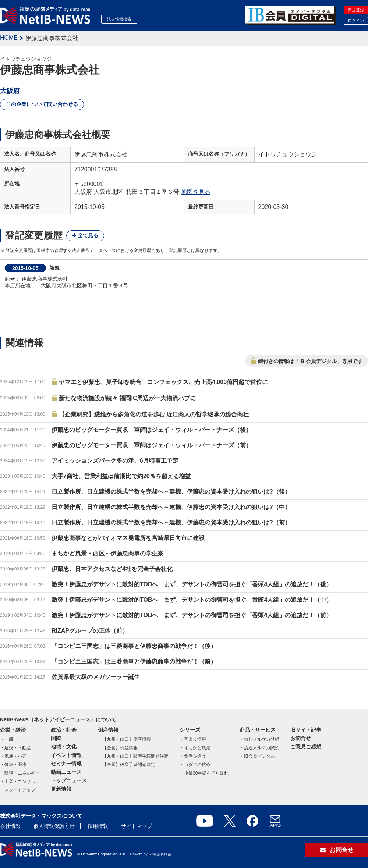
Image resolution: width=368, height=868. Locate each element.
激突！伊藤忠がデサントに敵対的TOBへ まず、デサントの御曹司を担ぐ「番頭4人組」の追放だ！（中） (192, 600)
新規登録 (356, 10)
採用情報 (98, 826)
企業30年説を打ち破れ (206, 773)
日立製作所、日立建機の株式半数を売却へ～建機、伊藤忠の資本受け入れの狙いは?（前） (171, 522)
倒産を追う (195, 756)
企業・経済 (13, 730)
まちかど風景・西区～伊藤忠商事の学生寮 (107, 553)
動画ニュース (66, 772)
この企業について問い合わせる (42, 104)
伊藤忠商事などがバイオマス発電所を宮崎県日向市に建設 (128, 538)
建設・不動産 (18, 748)
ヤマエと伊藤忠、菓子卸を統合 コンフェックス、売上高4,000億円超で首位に (163, 382)
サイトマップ (137, 826)
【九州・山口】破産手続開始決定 (135, 756)
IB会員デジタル (259, 756)
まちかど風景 (197, 748)
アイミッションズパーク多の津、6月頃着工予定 (115, 461)
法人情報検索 (119, 19)
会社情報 (10, 826)
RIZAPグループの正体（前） (90, 631)
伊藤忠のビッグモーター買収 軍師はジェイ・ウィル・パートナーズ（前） (152, 445)
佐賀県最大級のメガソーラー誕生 (96, 677)
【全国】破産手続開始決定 (129, 765)
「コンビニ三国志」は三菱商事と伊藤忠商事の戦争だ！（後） (134, 646)
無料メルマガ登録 (262, 739)
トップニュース (69, 780)
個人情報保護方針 (54, 826)
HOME (9, 38)
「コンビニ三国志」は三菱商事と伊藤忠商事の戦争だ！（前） (134, 661)
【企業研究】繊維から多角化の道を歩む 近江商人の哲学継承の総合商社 (154, 414)
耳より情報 (195, 739)
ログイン (356, 21)
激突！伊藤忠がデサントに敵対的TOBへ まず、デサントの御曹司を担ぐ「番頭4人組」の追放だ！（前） (192, 615)
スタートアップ (20, 790)
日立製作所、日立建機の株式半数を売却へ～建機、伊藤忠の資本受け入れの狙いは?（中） (171, 507)
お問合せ (301, 738)
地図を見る (196, 192)
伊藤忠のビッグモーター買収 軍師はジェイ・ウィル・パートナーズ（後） (152, 430)
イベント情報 (66, 755)
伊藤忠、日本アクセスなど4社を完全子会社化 (112, 569)
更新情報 (61, 789)
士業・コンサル (20, 782)
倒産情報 (108, 730)
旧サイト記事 (306, 730)
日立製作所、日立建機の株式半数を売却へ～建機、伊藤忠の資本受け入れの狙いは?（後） (171, 492)
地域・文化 (64, 747)
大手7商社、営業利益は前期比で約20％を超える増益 (121, 476)
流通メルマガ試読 (262, 748)
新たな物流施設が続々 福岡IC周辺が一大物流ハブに (127, 398)
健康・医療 (15, 765)
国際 (56, 738)
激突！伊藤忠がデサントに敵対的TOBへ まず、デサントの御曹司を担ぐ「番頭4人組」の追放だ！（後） (192, 584)
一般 (9, 739)
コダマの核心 (197, 765)
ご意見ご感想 (306, 747)
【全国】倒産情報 (120, 748)
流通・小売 (15, 756)
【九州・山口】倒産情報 (127, 739)
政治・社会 (64, 730)
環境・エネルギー (22, 773)
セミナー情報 (66, 764)
